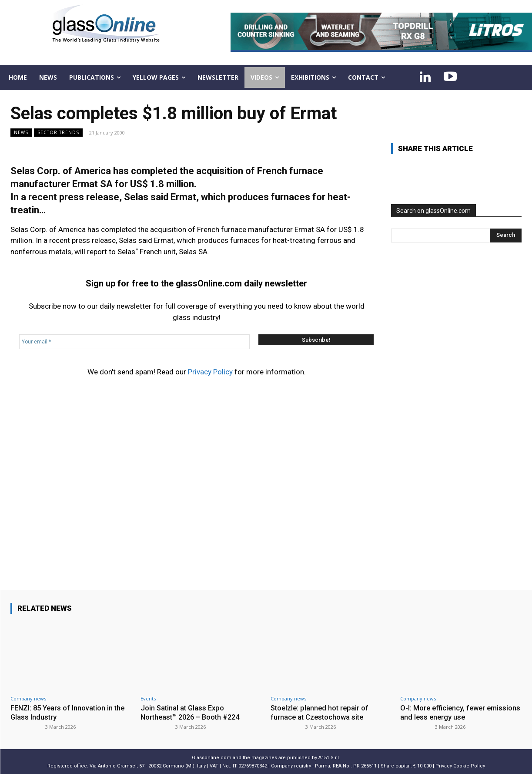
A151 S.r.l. (329, 757)
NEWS (21, 133)
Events (148, 698)
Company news (28, 698)
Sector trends (58, 133)
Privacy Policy (210, 372)
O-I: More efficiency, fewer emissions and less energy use (452, 712)
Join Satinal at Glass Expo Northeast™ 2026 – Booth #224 (193, 712)
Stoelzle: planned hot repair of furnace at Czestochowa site (321, 712)
